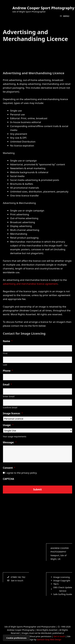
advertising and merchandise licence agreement (30, 284)
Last (5, 365)
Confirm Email (10, 408)
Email (7, 385)
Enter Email (9, 396)
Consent (9, 468)
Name (8, 341)
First (5, 353)
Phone (8, 371)
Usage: (8, 425)
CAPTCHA (8, 479)
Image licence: (13, 413)
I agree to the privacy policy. (21, 473)
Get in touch (59, 636)
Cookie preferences (16, 638)
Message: (10, 442)
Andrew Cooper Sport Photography (43, 8)
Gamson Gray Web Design (49, 640)
